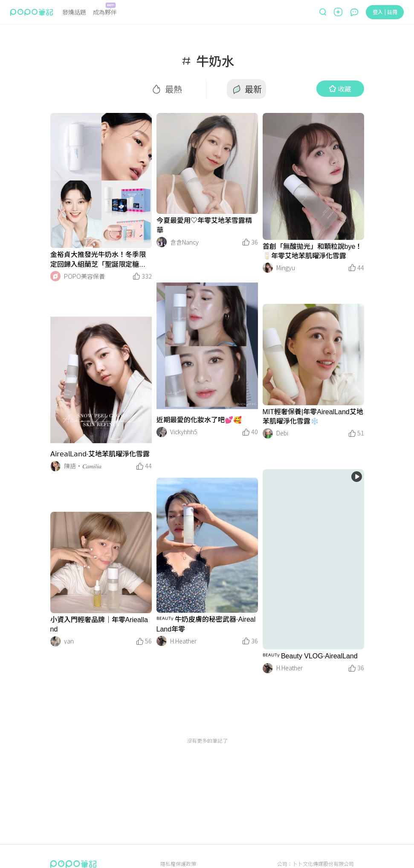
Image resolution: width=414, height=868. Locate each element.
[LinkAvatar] (55, 276)
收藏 (340, 89)
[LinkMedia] (101, 180)
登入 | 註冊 (385, 12)
